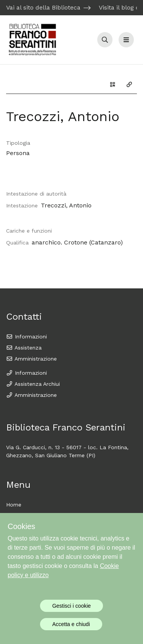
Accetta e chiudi (71, 624)
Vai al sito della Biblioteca (43, 7)
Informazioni (27, 337)
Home (14, 505)
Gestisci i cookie (71, 606)
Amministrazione (31, 359)
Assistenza (24, 348)
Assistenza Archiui (33, 384)
